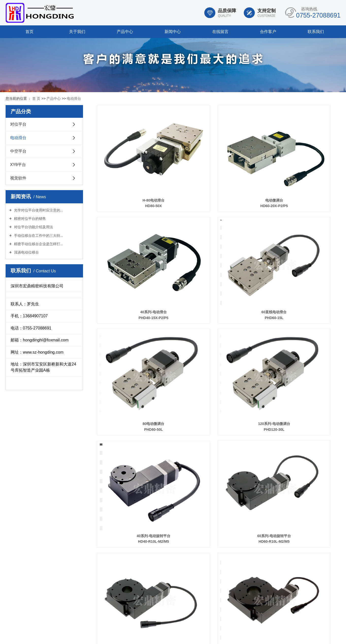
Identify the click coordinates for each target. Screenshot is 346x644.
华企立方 (255, 634)
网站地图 (146, 628)
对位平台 (18, 124)
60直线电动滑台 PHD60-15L (135, 255)
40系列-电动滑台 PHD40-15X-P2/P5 (302, 173)
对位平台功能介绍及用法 (33, 227)
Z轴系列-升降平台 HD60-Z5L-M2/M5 (302, 420)
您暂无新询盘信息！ (192, 628)
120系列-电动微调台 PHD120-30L (302, 255)
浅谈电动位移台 (26, 252)
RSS (159, 628)
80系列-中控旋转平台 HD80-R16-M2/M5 (302, 337)
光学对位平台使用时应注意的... (38, 210)
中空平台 (18, 151)
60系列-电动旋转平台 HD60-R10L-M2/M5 (219, 337)
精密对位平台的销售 (29, 219)
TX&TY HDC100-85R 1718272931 (219, 502)
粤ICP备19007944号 (213, 634)
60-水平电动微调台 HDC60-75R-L (302, 502)
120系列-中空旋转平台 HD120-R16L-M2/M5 (219, 420)
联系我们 (316, 32)
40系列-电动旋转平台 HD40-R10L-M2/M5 (135, 337)
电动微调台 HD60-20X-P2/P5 (219, 173)
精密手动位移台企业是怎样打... (38, 244)
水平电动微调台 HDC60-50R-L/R (135, 502)
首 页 (36, 98)
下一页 (303, 524)
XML (169, 628)
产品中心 (125, 32)
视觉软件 (18, 178)
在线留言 (220, 32)
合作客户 (268, 32)
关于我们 (77, 32)
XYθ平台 (18, 165)
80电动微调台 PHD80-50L (219, 255)
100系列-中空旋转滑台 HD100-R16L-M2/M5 (135, 420)
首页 (29, 32)
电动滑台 (74, 98)
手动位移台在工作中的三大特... (38, 236)
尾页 (318, 524)
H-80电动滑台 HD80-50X (135, 173)
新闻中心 (173, 32)
